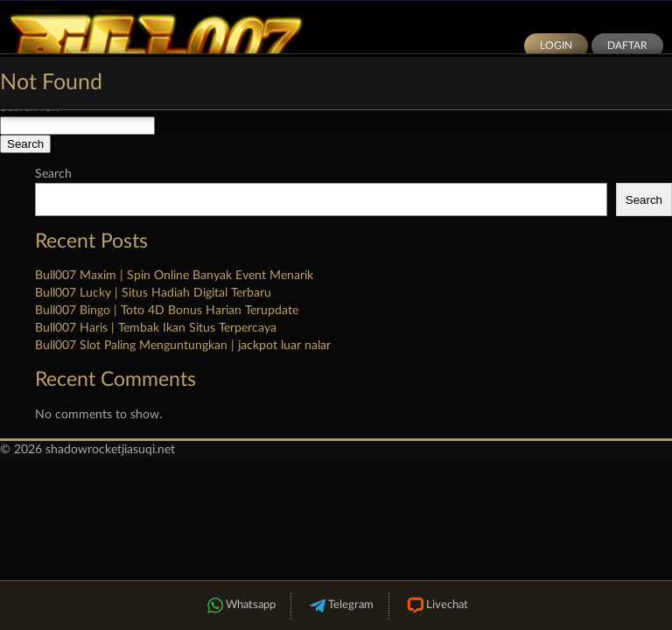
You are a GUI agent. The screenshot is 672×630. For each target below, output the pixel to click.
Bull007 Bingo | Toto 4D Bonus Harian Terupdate (167, 311)
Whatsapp (240, 606)
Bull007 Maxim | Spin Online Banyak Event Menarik (174, 276)
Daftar (627, 45)
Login (556, 45)
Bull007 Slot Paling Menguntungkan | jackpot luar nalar (183, 346)
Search (53, 174)
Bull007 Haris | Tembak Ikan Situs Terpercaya (156, 328)
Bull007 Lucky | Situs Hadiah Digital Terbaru (153, 293)
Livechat (436, 606)
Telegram (340, 606)
